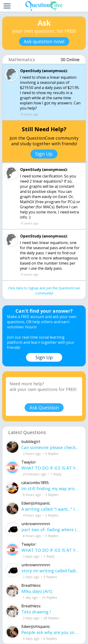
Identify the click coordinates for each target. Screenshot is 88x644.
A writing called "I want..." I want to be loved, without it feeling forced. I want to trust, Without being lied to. (50, 509)
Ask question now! (44, 41)
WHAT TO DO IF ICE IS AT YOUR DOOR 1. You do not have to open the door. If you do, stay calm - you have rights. (50, 468)
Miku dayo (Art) (37, 591)
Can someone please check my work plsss (50, 447)
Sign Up (44, 154)
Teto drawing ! (36, 612)
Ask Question (44, 408)
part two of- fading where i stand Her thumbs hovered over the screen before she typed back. (50, 530)
